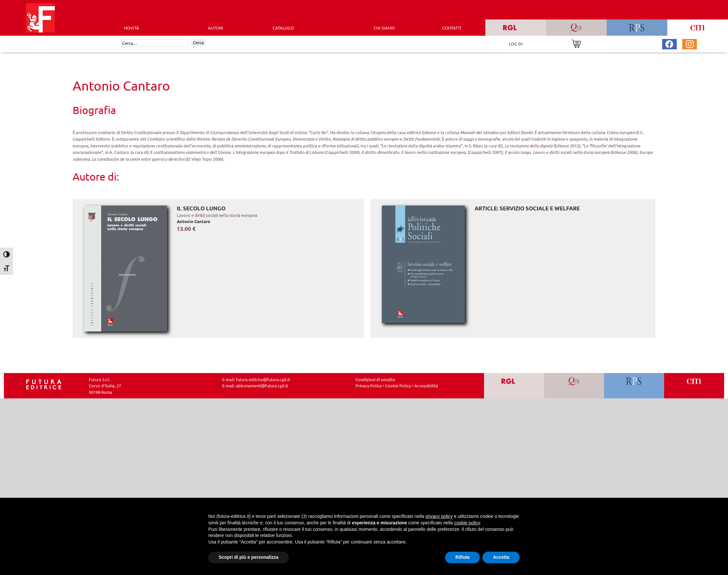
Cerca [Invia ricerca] (198, 42)
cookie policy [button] (467, 523)
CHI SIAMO (384, 28)
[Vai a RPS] (634, 386)
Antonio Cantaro (194, 221)
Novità (132, 28)
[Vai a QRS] (574, 386)
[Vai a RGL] (514, 386)
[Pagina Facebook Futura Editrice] (669, 43)
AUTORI (216, 28)
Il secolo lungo (201, 208)
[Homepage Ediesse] (44, 384)
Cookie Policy (398, 386)
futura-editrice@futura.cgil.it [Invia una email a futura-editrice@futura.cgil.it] (263, 379)
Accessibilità (426, 386)
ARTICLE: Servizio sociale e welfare (527, 208)
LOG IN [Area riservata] (516, 44)
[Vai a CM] (694, 386)
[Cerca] (155, 43)
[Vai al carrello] (576, 43)
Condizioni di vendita (375, 379)
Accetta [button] (501, 557)
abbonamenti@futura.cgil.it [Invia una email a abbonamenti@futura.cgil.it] (262, 386)
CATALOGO (283, 28)
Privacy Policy (369, 386)
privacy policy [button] (439, 516)
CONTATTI (452, 28)
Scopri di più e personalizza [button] (249, 557)
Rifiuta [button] (463, 557)
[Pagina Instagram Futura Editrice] (690, 43)
